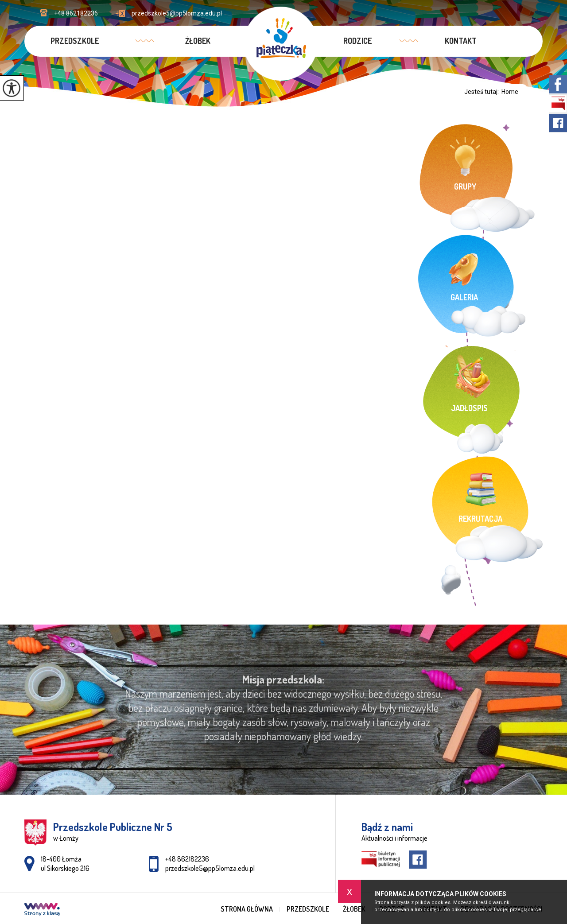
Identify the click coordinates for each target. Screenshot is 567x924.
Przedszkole (75, 41)
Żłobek (198, 41)
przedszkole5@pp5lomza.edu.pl (169, 14)
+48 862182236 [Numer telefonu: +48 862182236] (187, 859)
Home (510, 92)
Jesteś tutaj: (483, 92)
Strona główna (247, 909)
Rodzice (357, 41)
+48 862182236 (69, 13)
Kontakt (461, 41)
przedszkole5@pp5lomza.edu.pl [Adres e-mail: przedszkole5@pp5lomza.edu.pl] (210, 868)
